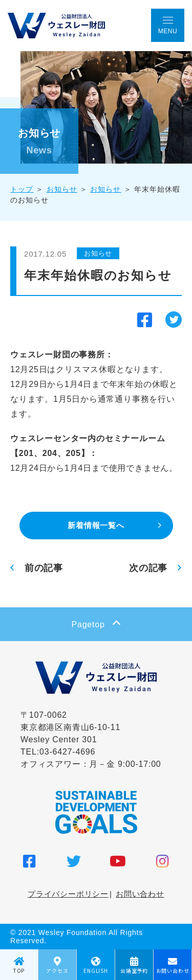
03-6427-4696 (67, 752)
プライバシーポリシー (68, 894)
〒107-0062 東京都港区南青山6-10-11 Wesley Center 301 (70, 727)
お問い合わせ (140, 894)
